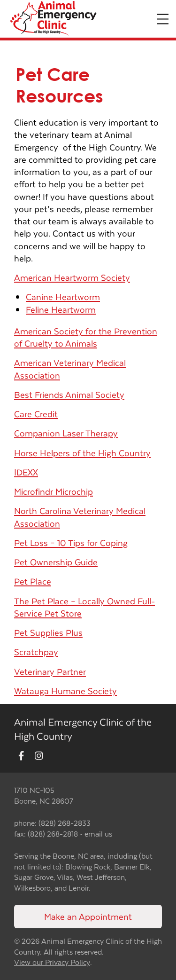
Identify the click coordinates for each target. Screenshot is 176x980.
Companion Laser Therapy (66, 433)
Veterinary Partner (50, 671)
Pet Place (33, 581)
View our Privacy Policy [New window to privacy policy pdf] (52, 962)
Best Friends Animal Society (69, 394)
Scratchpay (36, 652)
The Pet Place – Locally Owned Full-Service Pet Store (84, 607)
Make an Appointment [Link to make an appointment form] (88, 916)
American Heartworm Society (72, 277)
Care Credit (36, 414)
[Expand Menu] (163, 19)
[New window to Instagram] (39, 756)
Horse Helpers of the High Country (82, 453)
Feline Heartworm (61, 309)
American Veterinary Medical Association (70, 368)
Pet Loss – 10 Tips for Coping (71, 542)
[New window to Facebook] (21, 756)
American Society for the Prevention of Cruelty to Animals (86, 337)
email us (98, 834)
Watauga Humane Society (65, 691)
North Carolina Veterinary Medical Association (80, 517)
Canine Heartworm (63, 296)
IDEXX (26, 472)
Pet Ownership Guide (56, 562)
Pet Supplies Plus (48, 632)
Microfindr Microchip (54, 491)
